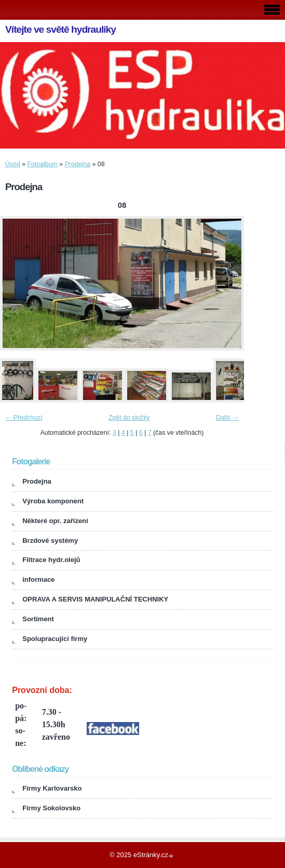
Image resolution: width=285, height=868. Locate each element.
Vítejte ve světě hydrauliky (60, 29)
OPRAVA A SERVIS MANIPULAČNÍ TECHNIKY (95, 599)
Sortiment (38, 619)
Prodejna (78, 164)
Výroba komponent (53, 501)
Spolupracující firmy (55, 639)
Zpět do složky (129, 418)
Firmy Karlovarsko (52, 788)
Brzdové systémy (50, 540)
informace (38, 579)
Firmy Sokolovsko (51, 808)
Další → (227, 418)
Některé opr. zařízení (55, 521)
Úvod (13, 164)
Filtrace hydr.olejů (51, 560)
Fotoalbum (43, 164)
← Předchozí (24, 418)
